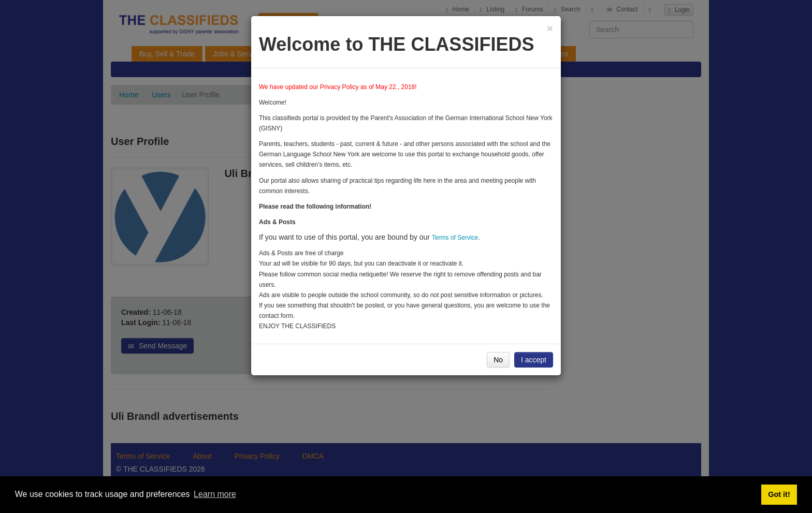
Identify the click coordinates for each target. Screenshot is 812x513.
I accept (534, 360)
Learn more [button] (215, 494)
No (498, 360)
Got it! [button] (779, 494)
